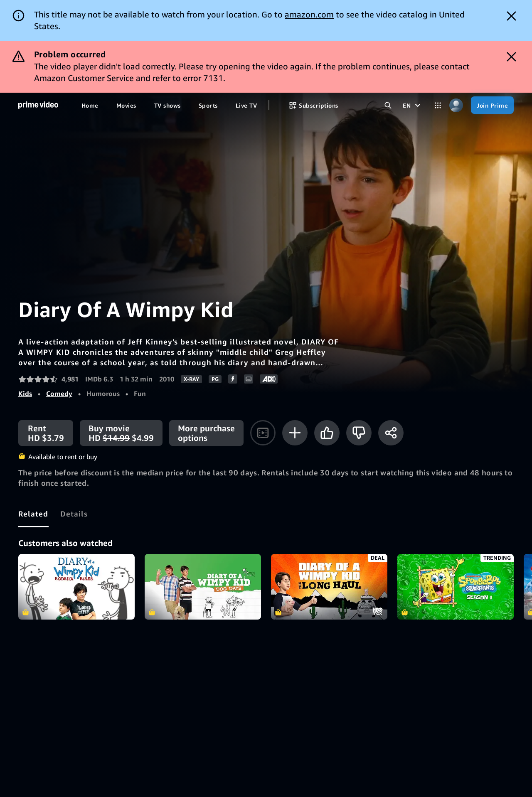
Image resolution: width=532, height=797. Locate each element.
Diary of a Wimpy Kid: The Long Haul (329, 587)
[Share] (391, 433)
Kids (25, 394)
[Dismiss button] (511, 16)
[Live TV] (246, 105)
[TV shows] (167, 105)
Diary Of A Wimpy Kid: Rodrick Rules (76, 587)
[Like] (327, 433)
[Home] (38, 105)
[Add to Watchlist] (295, 433)
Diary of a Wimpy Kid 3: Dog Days (203, 587)
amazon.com (309, 14)
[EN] (413, 105)
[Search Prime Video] (388, 105)
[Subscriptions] (313, 105)
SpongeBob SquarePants (456, 587)
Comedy (59, 394)
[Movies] (126, 105)
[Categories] (438, 105)
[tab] (33, 514)
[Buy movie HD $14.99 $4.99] (121, 433)
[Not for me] (359, 433)
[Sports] (208, 105)
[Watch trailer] (263, 433)
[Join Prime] (492, 105)
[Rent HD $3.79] (46, 433)
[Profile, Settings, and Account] (456, 105)
